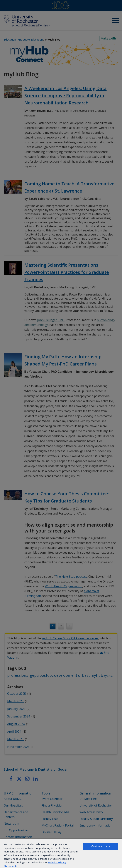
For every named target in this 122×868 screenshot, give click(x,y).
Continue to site (101, 846)
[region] (61, 853)
